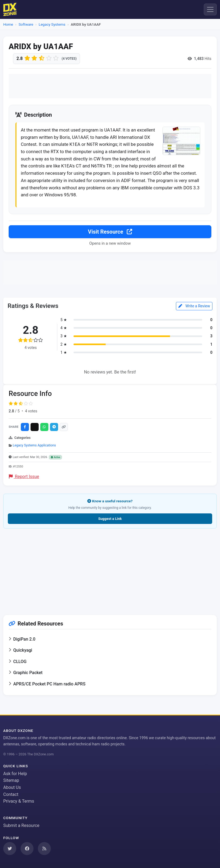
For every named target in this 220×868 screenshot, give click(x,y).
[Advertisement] (110, 86)
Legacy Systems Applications (34, 446)
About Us (12, 787)
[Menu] (210, 9)
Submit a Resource (21, 825)
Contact (11, 794)
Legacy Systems (52, 24)
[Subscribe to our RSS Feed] (44, 849)
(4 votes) (69, 59)
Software (26, 24)
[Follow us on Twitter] (10, 849)
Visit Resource (110, 232)
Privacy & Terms (19, 801)
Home (8, 24)
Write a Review (194, 306)
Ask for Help (15, 774)
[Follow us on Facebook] (27, 849)
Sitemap (11, 780)
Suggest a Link (110, 519)
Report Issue (24, 477)
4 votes (31, 411)
